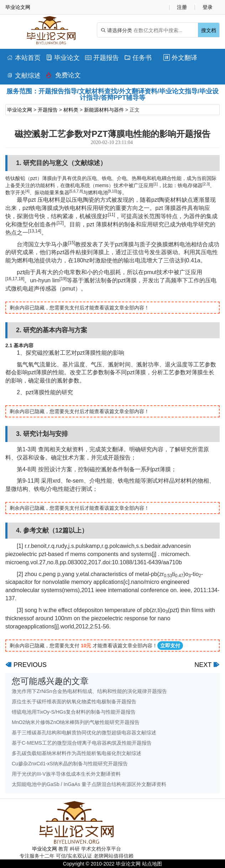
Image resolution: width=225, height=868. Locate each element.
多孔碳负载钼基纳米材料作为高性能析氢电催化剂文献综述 (77, 753)
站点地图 (152, 864)
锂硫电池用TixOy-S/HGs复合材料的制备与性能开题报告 (74, 712)
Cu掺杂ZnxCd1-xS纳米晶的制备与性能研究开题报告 (70, 764)
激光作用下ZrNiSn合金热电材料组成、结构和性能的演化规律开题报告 (89, 691)
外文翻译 (180, 58)
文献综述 (24, 76)
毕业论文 (63, 58)
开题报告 (102, 58)
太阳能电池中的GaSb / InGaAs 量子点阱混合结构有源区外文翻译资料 (89, 784)
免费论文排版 (63, 77)
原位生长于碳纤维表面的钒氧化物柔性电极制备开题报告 (74, 702)
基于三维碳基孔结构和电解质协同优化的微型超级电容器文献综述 (84, 733)
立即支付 (170, 646)
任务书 (138, 58)
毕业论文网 (20, 110)
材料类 (71, 110)
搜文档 (209, 30)
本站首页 (24, 58)
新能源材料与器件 (104, 110)
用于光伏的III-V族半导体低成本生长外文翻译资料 (66, 774)
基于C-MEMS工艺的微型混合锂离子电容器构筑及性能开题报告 (82, 743)
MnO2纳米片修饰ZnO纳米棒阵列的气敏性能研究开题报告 (76, 722)
